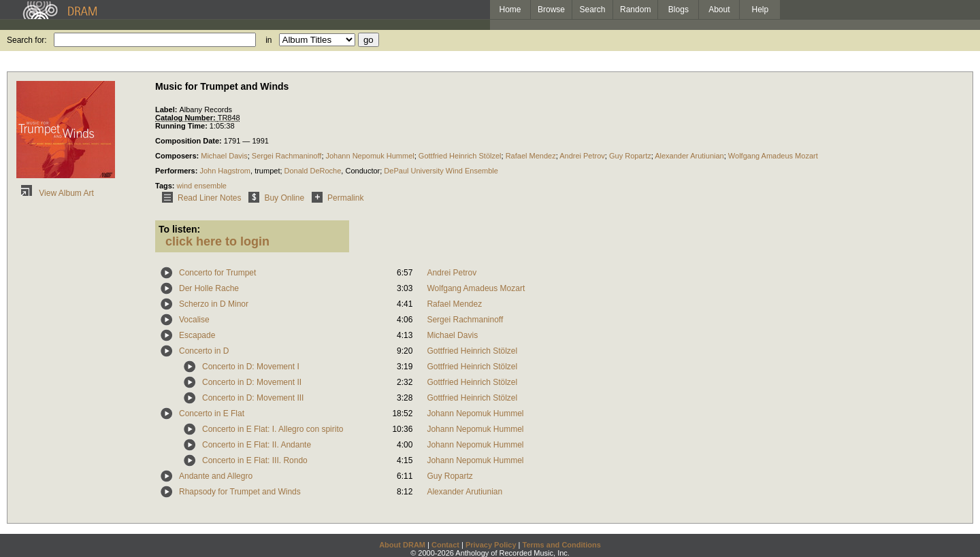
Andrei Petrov (582, 156)
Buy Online (274, 198)
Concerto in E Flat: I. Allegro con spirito (273, 429)
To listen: (179, 229)
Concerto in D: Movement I (251, 367)
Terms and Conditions (562, 545)
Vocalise (194, 320)
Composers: (178, 156)
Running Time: (182, 126)
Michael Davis (224, 156)
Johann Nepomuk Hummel (370, 156)
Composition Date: (190, 141)
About (719, 10)
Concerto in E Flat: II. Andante (257, 445)
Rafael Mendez (531, 156)
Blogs (679, 10)
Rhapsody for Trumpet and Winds (240, 492)
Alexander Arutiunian (689, 156)
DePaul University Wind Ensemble (441, 171)
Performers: (177, 171)
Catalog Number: (186, 118)
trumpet (267, 171)
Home (510, 10)
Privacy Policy (491, 545)
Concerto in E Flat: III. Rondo (255, 460)
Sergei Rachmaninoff (287, 156)
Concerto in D (204, 351)
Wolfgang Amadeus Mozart (773, 156)
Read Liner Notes (199, 198)
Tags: (166, 186)
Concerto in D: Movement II (252, 382)
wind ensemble (202, 186)
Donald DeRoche (313, 171)
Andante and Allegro (216, 476)
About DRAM (402, 545)
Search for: (27, 40)
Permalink (335, 198)
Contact (445, 545)
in (268, 40)
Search (593, 10)
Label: (167, 109)
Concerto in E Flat (212, 413)
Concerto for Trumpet (217, 273)
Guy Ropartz (630, 156)
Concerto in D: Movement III (253, 398)
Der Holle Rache (209, 288)
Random (635, 10)
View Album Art (55, 193)
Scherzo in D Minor (214, 304)
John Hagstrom (225, 171)
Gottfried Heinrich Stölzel (460, 156)
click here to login (217, 241)
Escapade (197, 335)
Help (761, 10)
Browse (551, 10)
